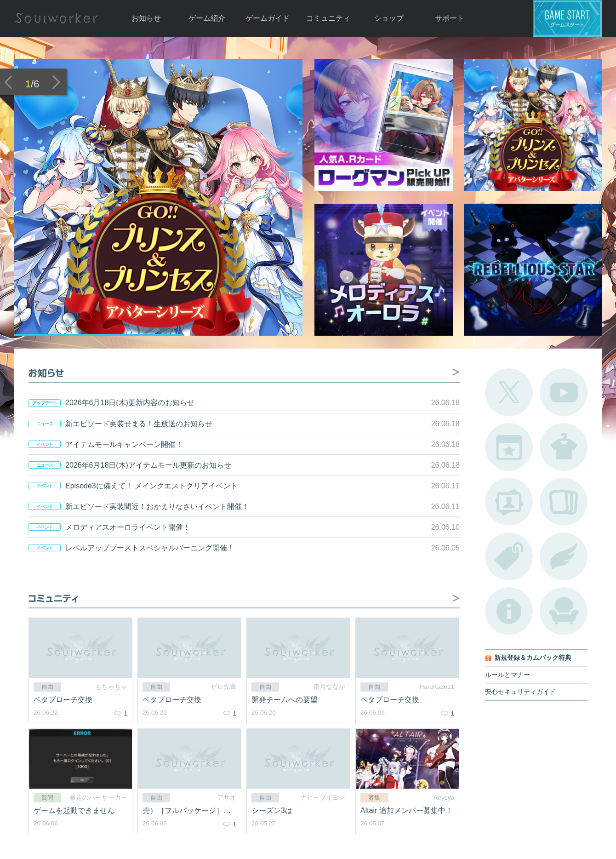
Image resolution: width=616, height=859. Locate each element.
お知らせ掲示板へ (456, 372)
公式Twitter (509, 392)
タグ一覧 (509, 556)
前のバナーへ (9, 82)
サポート (450, 18)
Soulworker (56, 18)
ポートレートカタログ (509, 502)
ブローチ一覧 (564, 556)
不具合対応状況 (509, 611)
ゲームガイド (268, 18)
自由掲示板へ (456, 598)
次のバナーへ (56, 82)
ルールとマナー (508, 675)
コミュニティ (328, 18)
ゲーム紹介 (207, 18)
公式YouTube (564, 392)
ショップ (389, 18)
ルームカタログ (564, 611)
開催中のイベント (509, 447)
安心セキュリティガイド (520, 692)
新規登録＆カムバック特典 (533, 658)
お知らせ (146, 18)
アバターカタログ (564, 447)
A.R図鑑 (564, 502)
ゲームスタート (568, 18)
